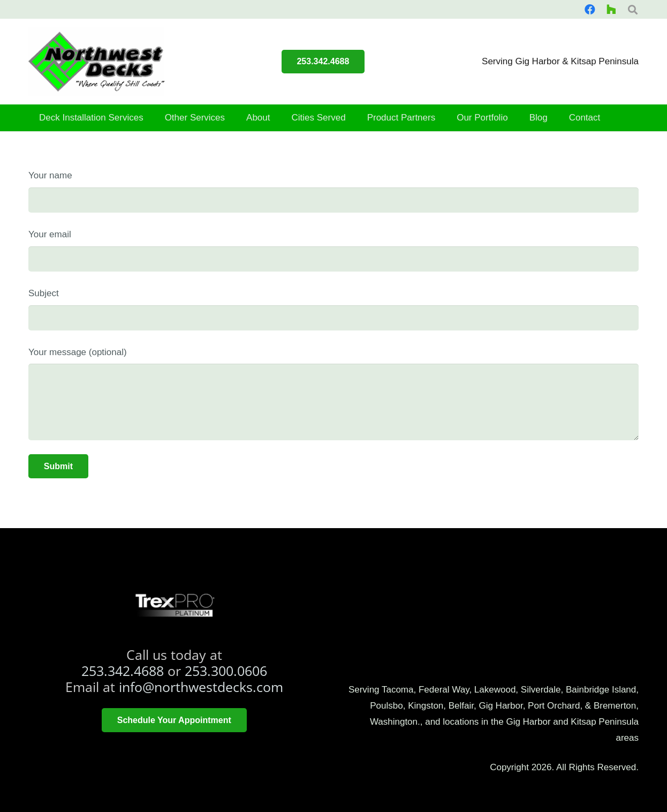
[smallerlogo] (96, 62)
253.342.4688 (123, 671)
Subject (333, 309)
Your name (333, 191)
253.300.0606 (226, 671)
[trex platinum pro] (174, 605)
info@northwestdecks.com (201, 687)
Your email (333, 250)
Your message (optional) (333, 394)
